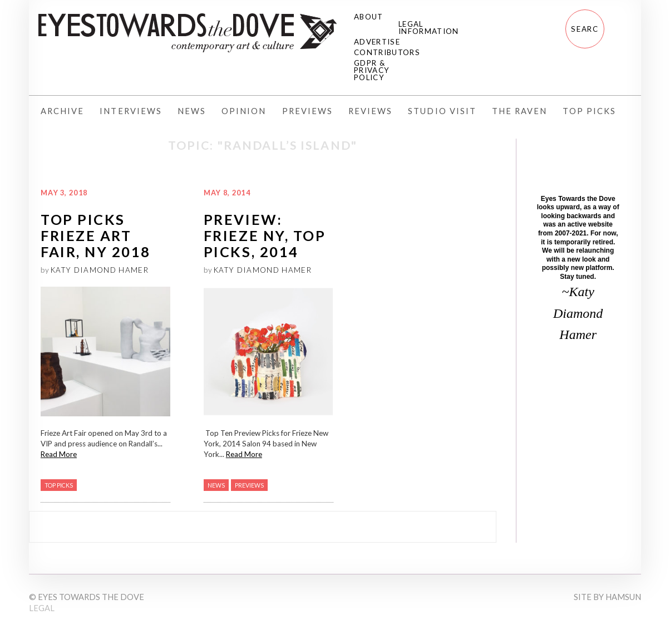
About (369, 17)
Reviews (370, 111)
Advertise (377, 42)
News (192, 111)
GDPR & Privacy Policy (372, 70)
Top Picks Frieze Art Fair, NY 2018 (96, 236)
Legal (42, 608)
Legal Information (429, 28)
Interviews (131, 111)
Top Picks (589, 111)
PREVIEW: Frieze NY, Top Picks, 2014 (265, 236)
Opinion (244, 111)
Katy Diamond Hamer (100, 270)
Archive (62, 111)
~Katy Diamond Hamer (578, 313)
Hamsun (623, 597)
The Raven (519, 111)
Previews (307, 111)
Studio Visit (442, 111)
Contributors (387, 52)
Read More (59, 454)
